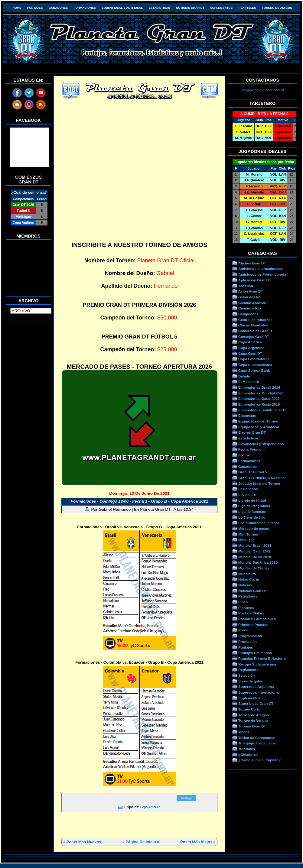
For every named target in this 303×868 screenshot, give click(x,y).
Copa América (150, 807)
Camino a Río (250, 308)
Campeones (248, 314)
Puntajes (35, 8)
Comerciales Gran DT (256, 331)
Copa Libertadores (254, 359)
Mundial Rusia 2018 (255, 557)
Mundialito (247, 574)
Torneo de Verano (253, 720)
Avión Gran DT (251, 291)
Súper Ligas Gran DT (256, 703)
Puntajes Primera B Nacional (262, 658)
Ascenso (246, 286)
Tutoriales (247, 749)
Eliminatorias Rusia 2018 (259, 404)
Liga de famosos (252, 512)
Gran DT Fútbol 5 (253, 472)
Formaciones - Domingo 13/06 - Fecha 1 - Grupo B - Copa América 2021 (139, 501)
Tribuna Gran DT (252, 726)
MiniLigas (246, 540)
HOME (17, 8)
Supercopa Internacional (259, 692)
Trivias (244, 732)
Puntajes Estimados (255, 653)
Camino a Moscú (252, 303)
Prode (243, 630)
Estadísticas (160, 8)
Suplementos (221, 8)
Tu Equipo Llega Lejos (257, 743)
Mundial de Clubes (254, 568)
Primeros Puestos (253, 625)
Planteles (247, 8)
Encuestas (247, 415)
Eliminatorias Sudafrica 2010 (262, 410)
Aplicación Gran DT (255, 280)
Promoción (248, 641)
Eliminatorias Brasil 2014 (259, 387)
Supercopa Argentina (256, 687)
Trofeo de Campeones (257, 738)
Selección (247, 675)
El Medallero (249, 382)
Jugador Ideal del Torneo (259, 483)
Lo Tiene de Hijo (252, 517)
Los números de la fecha (259, 523)
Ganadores (58, 8)
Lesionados (248, 489)
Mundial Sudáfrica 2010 (258, 562)
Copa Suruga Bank (254, 370)
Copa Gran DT (250, 353)
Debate (244, 376)
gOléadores (248, 755)
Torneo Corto (249, 709)
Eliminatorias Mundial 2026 (261, 393)
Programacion (250, 636)
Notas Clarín (249, 579)
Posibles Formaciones (257, 619)
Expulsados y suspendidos (261, 444)
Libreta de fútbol (252, 500)
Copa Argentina (251, 348)
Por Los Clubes (251, 613)
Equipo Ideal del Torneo (258, 421)
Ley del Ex (247, 495)
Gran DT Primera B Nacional (262, 478)
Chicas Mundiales (253, 325)
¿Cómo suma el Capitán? (259, 760)
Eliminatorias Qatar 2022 (259, 398)
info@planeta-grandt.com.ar (263, 90)
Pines (243, 602)
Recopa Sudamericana (257, 664)
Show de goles (251, 681)
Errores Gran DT (252, 432)
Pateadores (248, 596)
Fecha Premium (251, 449)
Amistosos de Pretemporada (262, 274)
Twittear (186, 798)
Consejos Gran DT (254, 337)
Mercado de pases (254, 528)
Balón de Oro (249, 297)
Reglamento (248, 670)
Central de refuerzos (255, 320)
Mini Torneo (248, 534)
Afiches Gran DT (252, 263)
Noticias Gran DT (190, 8)
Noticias (245, 585)
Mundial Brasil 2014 (255, 545)
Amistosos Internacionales (261, 269)
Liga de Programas (254, 506)
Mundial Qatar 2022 (254, 551)
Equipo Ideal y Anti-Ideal (122, 8)
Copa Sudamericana (255, 365)
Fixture (244, 455)
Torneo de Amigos (277, 8)
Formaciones (85, 8)
